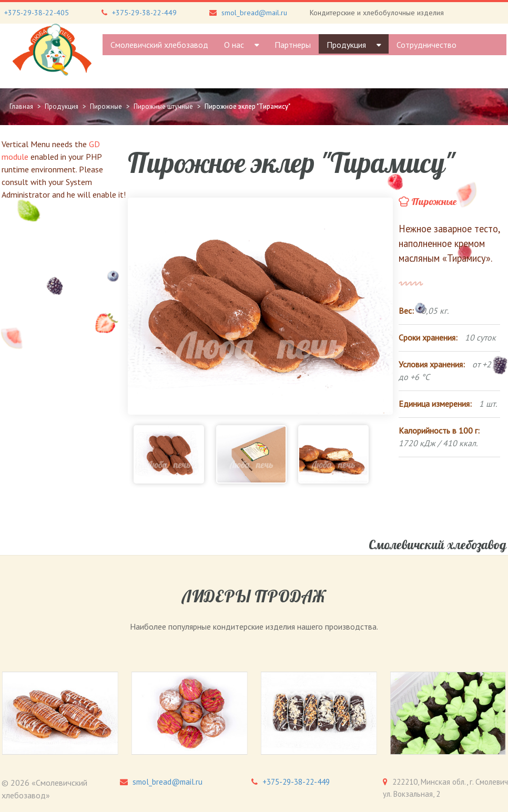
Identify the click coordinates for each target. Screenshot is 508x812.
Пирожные (434, 202)
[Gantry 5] (52, 50)
